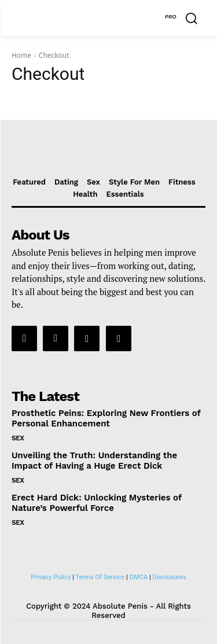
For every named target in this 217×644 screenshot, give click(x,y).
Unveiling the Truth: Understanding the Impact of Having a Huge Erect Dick (94, 461)
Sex (18, 438)
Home (21, 55)
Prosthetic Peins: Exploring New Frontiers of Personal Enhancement (106, 418)
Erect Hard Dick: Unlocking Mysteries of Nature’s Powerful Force (97, 503)
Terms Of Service (100, 577)
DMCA (139, 577)
